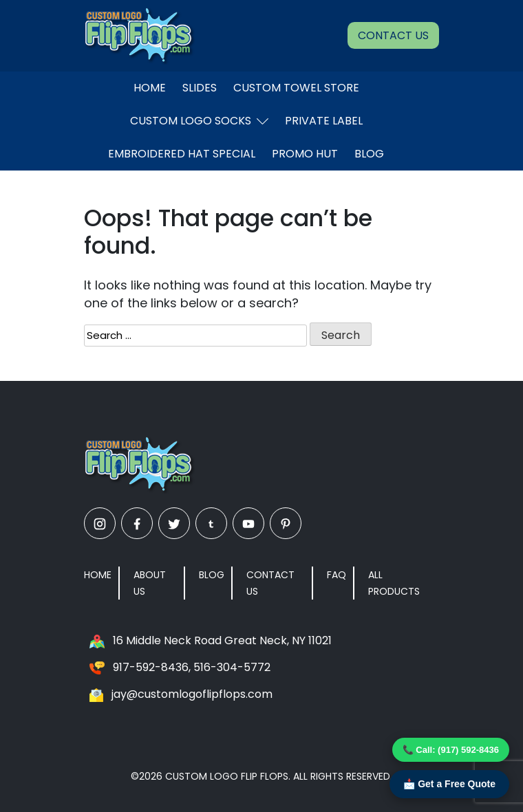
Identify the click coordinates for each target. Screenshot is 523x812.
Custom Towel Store (296, 88)
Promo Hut (305, 154)
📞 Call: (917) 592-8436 (451, 750)
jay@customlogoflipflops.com (192, 694)
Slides (200, 88)
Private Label (324, 121)
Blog (369, 154)
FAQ (337, 575)
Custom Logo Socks (199, 121)
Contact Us (393, 35)
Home (150, 88)
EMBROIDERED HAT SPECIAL (182, 154)
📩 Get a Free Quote (449, 784)
